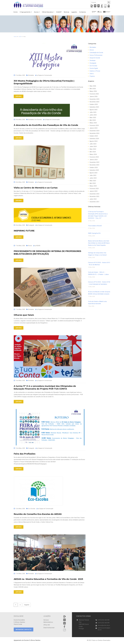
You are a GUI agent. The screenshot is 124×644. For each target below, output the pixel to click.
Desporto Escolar (95, 58)
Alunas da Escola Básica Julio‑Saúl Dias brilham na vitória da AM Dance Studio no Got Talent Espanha (99, 243)
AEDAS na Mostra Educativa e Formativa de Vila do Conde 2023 (48, 579)
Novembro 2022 (94, 196)
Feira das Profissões (25, 454)
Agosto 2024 (93, 141)
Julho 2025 (93, 112)
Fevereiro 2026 (94, 94)
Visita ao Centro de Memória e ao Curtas (36, 188)
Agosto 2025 (93, 110)
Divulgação (31, 225)
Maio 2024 (93, 149)
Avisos (30, 246)
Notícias (66, 12)
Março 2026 (93, 91)
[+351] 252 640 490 (104, 620)
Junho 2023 (93, 178)
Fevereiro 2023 (94, 189)
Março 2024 (93, 154)
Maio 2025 (93, 118)
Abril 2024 (93, 152)
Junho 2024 (93, 146)
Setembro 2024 (94, 139)
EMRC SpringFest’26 (94, 233)
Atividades (31, 75)
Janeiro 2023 (94, 191)
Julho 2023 (93, 175)
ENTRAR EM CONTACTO (24, 629)
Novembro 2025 (94, 102)
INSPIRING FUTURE (24, 231)
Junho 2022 (93, 199)
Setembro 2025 (94, 107)
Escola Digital (94, 68)
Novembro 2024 (94, 133)
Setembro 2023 (94, 170)
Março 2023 (93, 186)
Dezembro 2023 (94, 162)
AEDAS (38, 246)
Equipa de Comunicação (45, 75)
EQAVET (59, 12)
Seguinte (27, 605)
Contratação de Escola (96, 53)
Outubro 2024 (94, 136)
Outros (92, 74)
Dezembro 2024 (94, 131)
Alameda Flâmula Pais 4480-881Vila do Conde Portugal (84, 624)
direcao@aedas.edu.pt (104, 625)
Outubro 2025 (94, 104)
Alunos (36, 12)
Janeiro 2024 (94, 160)
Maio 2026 (93, 86)
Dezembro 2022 (94, 194)
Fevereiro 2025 (94, 125)
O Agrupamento (25, 12)
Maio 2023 (93, 181)
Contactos (83, 12)
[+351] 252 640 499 (104, 623)
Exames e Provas (95, 71)
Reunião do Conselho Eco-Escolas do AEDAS (38, 514)
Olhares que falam (24, 315)
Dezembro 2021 (94, 202)
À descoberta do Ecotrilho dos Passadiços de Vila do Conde (46, 125)
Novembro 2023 (94, 165)
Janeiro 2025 (94, 128)
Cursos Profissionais (96, 55)
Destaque (93, 60)
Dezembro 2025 (94, 99)
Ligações (74, 12)
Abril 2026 (93, 89)
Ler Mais (19, 96)
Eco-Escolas (38, 120)
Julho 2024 (93, 144)
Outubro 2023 (94, 168)
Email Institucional (49, 628)
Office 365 (47, 625)
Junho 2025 (93, 115)
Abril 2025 (93, 120)
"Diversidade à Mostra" (95, 226)
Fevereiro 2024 (94, 157)
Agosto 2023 (93, 173)
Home (15, 12)
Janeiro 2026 (94, 97)
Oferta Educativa (47, 12)
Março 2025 (93, 123)
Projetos (92, 76)
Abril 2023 (93, 183)
